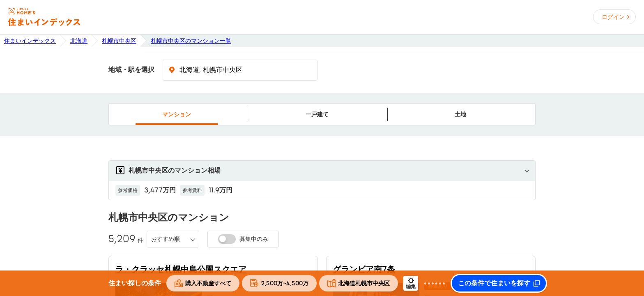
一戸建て (317, 114)
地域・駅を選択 (131, 70)
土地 (460, 114)
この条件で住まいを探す (494, 283)
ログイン (613, 17)
